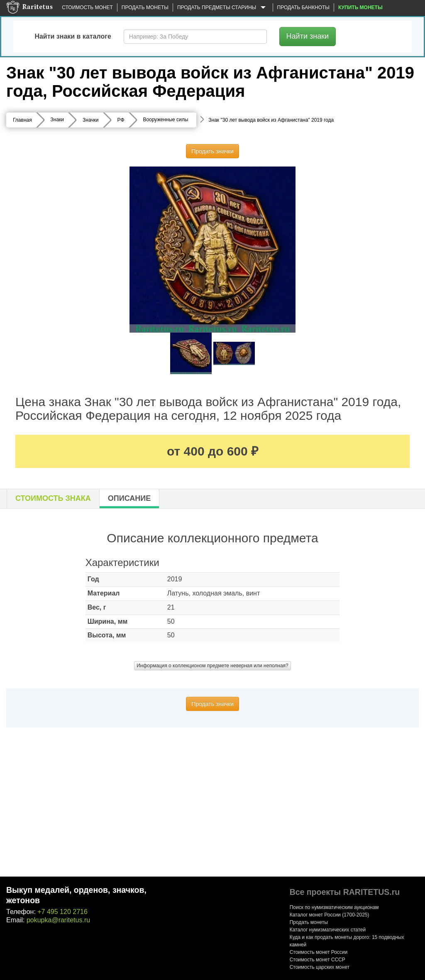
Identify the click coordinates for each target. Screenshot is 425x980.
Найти (308, 36)
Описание (129, 498)
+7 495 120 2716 (62, 912)
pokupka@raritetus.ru (58, 920)
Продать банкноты (303, 7)
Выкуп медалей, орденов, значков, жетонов (76, 895)
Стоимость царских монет (320, 967)
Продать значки (212, 151)
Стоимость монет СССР (318, 960)
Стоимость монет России (319, 952)
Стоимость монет (87, 7)
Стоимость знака (53, 498)
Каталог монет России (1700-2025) (330, 915)
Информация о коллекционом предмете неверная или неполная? (212, 666)
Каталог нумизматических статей (328, 930)
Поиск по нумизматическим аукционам (334, 907)
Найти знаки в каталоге (73, 36)
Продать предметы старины (223, 8)
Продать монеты (145, 7)
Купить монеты (360, 7)
